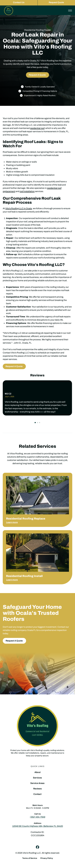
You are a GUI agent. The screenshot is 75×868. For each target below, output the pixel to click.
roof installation (27, 191)
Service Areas (37, 783)
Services (37, 778)
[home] (8, 11)
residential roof (37, 128)
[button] (35, 423)
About (37, 772)
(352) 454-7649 (38, 817)
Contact (37, 794)
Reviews (37, 789)
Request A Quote (37, 75)
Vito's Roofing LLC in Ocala (19, 208)
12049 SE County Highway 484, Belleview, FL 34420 (38, 826)
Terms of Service (30, 858)
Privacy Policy (47, 858)
